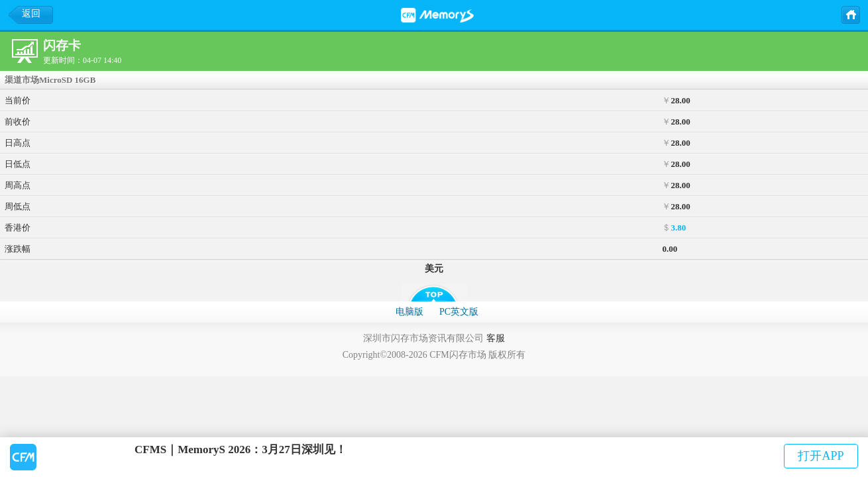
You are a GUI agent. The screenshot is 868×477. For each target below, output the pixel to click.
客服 (496, 338)
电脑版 (409, 312)
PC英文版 (459, 312)
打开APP (821, 456)
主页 (850, 14)
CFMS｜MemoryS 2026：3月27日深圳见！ (241, 450)
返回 (31, 14)
